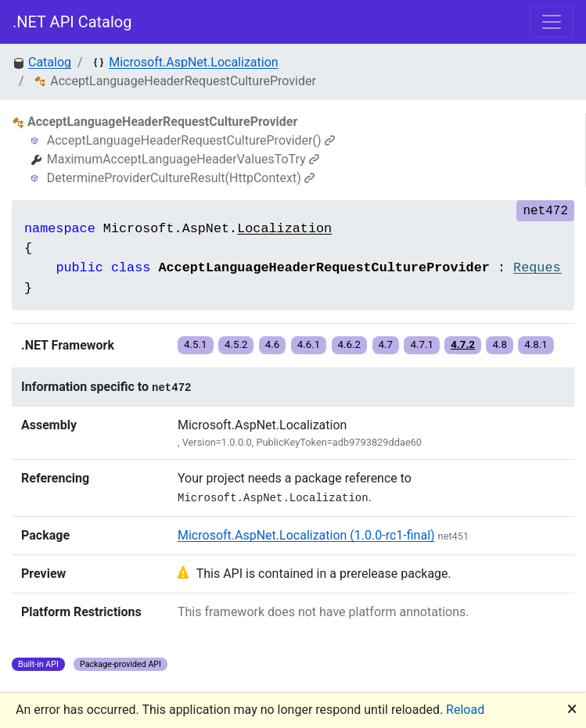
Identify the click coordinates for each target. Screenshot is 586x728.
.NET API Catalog (72, 22)
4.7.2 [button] (463, 344)
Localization (284, 229)
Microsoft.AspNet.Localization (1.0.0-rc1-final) (306, 535)
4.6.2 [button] (350, 344)
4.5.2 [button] (236, 344)
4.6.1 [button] (309, 344)
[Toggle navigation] (552, 22)
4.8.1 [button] (536, 344)
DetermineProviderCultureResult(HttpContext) (181, 178)
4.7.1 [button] (422, 344)
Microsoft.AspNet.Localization (193, 62)
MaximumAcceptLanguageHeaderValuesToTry (183, 159)
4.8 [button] (500, 344)
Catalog (50, 62)
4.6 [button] (273, 344)
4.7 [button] (386, 344)
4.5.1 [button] (196, 344)
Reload (465, 710)
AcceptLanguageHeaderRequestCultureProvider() (191, 140)
